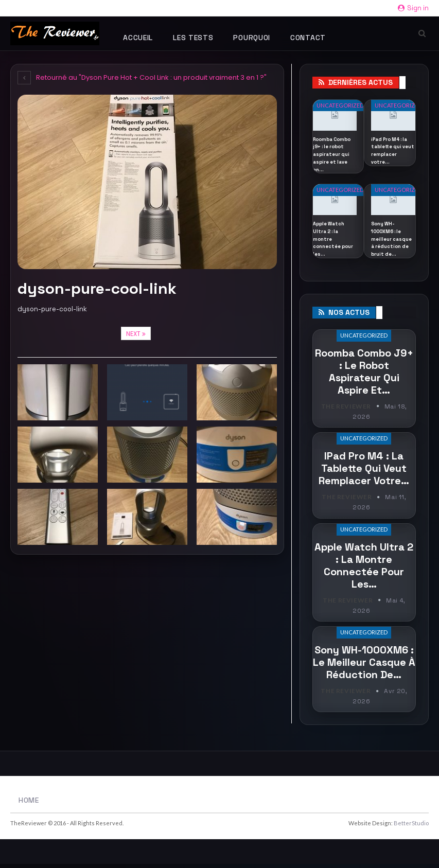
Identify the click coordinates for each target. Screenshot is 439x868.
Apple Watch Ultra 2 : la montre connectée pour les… (364, 570)
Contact (308, 38)
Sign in (413, 8)
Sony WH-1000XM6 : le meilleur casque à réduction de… (364, 667)
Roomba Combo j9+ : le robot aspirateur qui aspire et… (364, 376)
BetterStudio (411, 827)
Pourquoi (252, 38)
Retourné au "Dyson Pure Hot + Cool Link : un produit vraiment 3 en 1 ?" (142, 77)
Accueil (138, 38)
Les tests (193, 38)
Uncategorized (340, 105)
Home (29, 804)
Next (136, 334)
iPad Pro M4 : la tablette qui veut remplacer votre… (364, 473)
